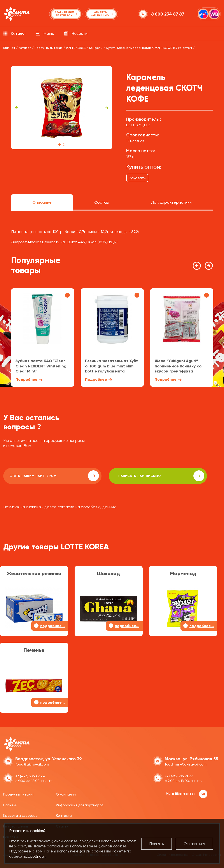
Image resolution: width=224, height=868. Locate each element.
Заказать (137, 178)
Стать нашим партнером (42, 476)
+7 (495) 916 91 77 (179, 775)
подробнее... (35, 856)
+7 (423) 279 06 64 (30, 775)
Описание (42, 202)
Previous (17, 108)
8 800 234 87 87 (168, 14)
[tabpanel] (62, 108)
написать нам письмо (127, 476)
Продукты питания (19, 793)
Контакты (64, 815)
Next (107, 108)
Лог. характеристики (171, 202)
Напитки (10, 804)
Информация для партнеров (80, 804)
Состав (101, 202)
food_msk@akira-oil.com (186, 764)
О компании (66, 793)
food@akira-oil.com (32, 764)
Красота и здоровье (20, 815)
